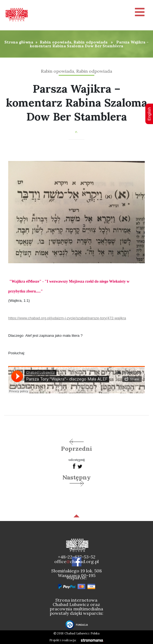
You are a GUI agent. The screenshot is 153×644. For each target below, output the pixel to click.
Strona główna (19, 42)
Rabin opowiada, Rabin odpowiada (74, 42)
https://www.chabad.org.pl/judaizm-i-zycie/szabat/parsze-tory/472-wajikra (67, 318)
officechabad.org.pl (76, 561)
